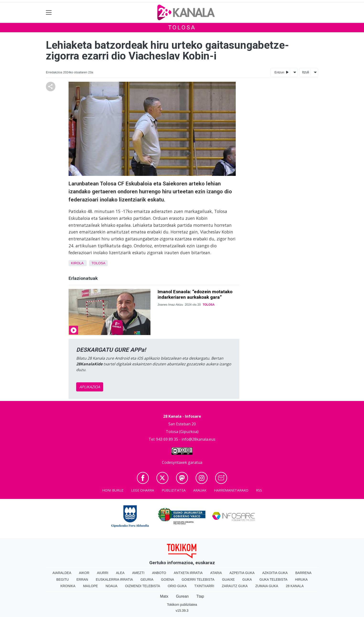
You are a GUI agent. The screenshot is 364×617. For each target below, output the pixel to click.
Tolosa (182, 27)
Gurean (182, 596)
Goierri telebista (198, 579)
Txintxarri (204, 586)
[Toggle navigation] (49, 13)
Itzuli (305, 72)
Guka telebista (273, 579)
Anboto (159, 573)
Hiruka (301, 579)
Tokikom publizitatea (182, 605)
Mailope (91, 586)
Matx (164, 596)
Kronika (68, 586)
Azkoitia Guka (275, 573)
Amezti (138, 573)
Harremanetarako (231, 490)
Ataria (216, 573)
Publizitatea (174, 490)
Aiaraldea (62, 573)
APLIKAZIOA (90, 387)
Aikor (84, 573)
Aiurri (103, 573)
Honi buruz (113, 490)
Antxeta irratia (188, 573)
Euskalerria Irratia (114, 579)
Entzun (281, 72)
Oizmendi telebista (143, 586)
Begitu (63, 579)
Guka (247, 579)
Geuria (147, 579)
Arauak (200, 490)
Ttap (200, 596)
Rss (259, 490)
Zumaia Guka (267, 586)
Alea (120, 573)
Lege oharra (143, 490)
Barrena (303, 573)
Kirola (77, 263)
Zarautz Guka (235, 586)
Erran (82, 579)
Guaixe (228, 579)
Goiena (167, 579)
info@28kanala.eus (198, 439)
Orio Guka (177, 586)
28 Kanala (295, 586)
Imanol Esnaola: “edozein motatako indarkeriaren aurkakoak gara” (195, 294)
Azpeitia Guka (242, 573)
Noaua (112, 586)
